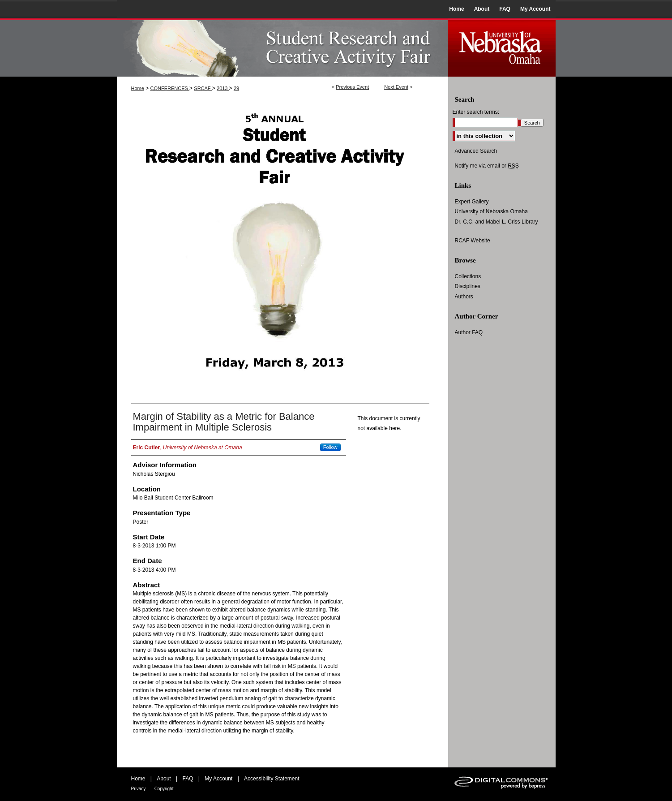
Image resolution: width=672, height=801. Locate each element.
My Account (218, 779)
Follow (330, 447)
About (164, 779)
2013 (223, 88)
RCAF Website (473, 241)
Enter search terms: (476, 112)
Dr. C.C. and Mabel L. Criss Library (497, 222)
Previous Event (352, 87)
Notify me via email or (487, 166)
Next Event (396, 87)
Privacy (139, 789)
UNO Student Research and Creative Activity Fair (282, 47)
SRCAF (203, 88)
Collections (468, 276)
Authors (464, 297)
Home (138, 88)
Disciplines (468, 286)
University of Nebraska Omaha (491, 211)
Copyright (164, 789)
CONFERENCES (170, 88)
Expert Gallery (472, 202)
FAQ (188, 779)
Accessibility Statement (272, 779)
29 (236, 88)
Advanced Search (476, 151)
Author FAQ (469, 332)
